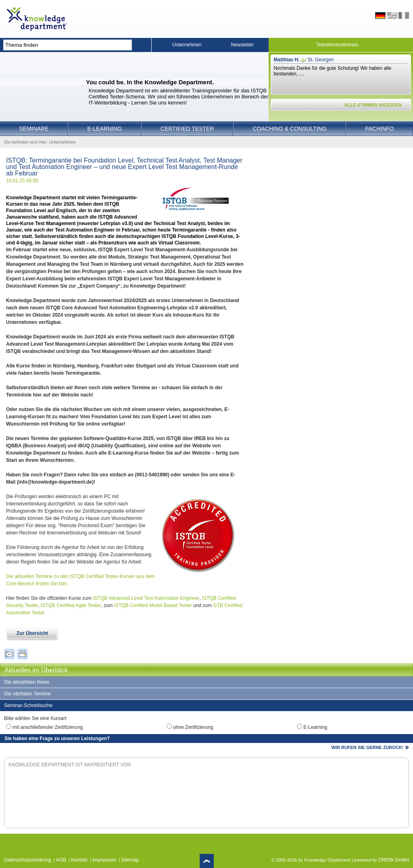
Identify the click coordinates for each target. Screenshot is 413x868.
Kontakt (79, 860)
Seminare (34, 129)
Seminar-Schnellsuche (28, 705)
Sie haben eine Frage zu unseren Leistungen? (57, 739)
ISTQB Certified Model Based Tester (153, 605)
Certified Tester (187, 129)
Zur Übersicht (32, 633)
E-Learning (105, 129)
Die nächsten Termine (27, 694)
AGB (61, 860)
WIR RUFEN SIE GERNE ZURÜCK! (367, 747)
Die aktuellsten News (27, 682)
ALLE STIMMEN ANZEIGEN (373, 105)
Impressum (104, 860)
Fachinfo (380, 129)
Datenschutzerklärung (28, 860)
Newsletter (243, 45)
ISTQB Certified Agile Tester (71, 605)
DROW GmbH (394, 860)
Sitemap (130, 860)
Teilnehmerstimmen (337, 45)
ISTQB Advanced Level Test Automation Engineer (146, 598)
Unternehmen (187, 45)
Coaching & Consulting (290, 129)
